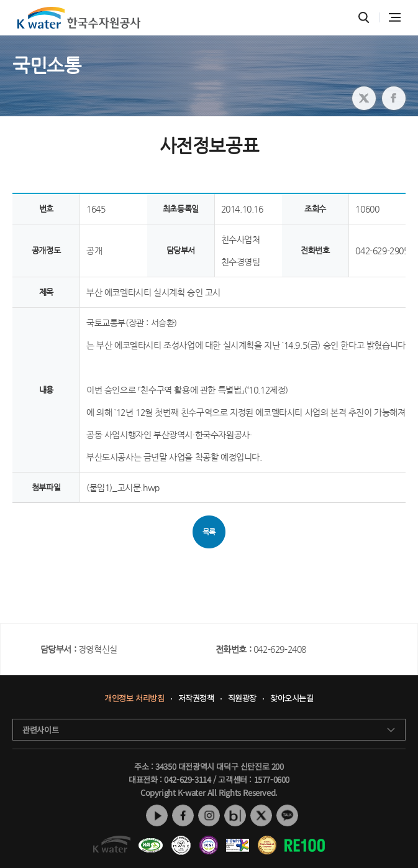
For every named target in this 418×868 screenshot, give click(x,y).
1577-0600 (272, 779)
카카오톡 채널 (287, 815)
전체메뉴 (395, 17)
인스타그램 (209, 815)
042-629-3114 (187, 779)
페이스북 (183, 815)
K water (79, 18)
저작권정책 (196, 699)
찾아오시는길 (292, 699)
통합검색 (364, 18)
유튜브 (157, 815)
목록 (209, 532)
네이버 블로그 (235, 815)
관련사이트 (40, 730)
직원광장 (242, 699)
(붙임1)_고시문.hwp (123, 487)
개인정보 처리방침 (134, 699)
